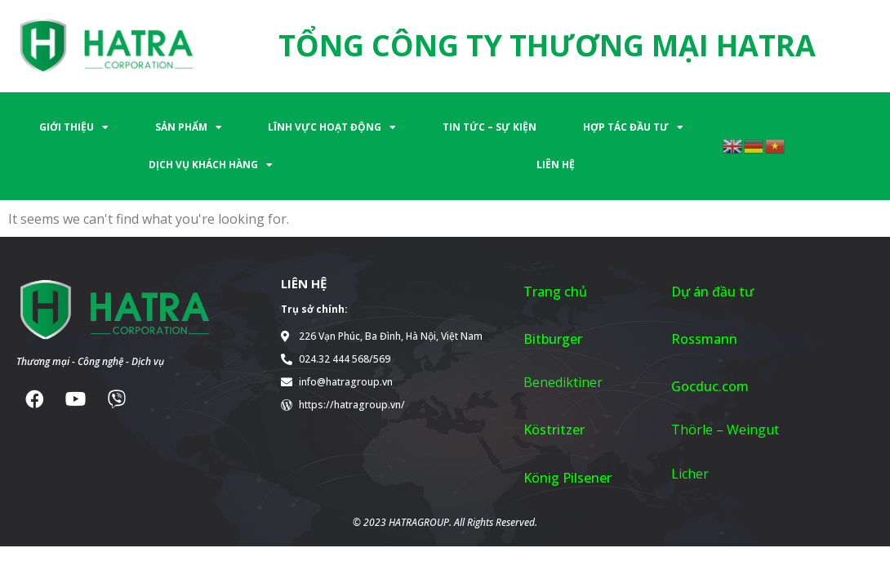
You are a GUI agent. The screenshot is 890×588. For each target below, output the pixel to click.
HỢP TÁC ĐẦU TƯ (633, 127)
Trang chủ (555, 292)
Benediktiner (563, 382)
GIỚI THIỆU (74, 127)
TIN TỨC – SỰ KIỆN (489, 127)
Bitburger (553, 339)
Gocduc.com (710, 386)
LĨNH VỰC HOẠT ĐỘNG (332, 127)
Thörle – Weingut (725, 430)
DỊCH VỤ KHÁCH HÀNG (211, 165)
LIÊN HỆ (556, 165)
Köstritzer (554, 430)
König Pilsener (567, 478)
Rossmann (704, 339)
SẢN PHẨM (189, 127)
